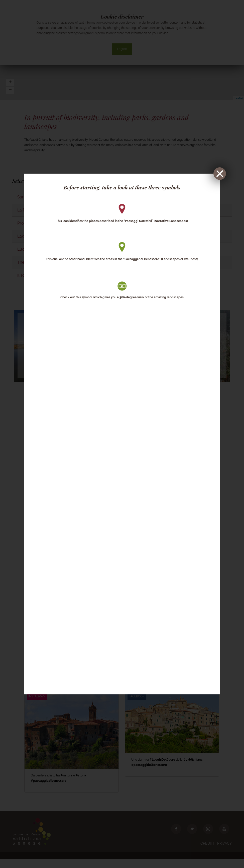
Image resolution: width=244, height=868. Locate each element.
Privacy (224, 852)
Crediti (207, 852)
